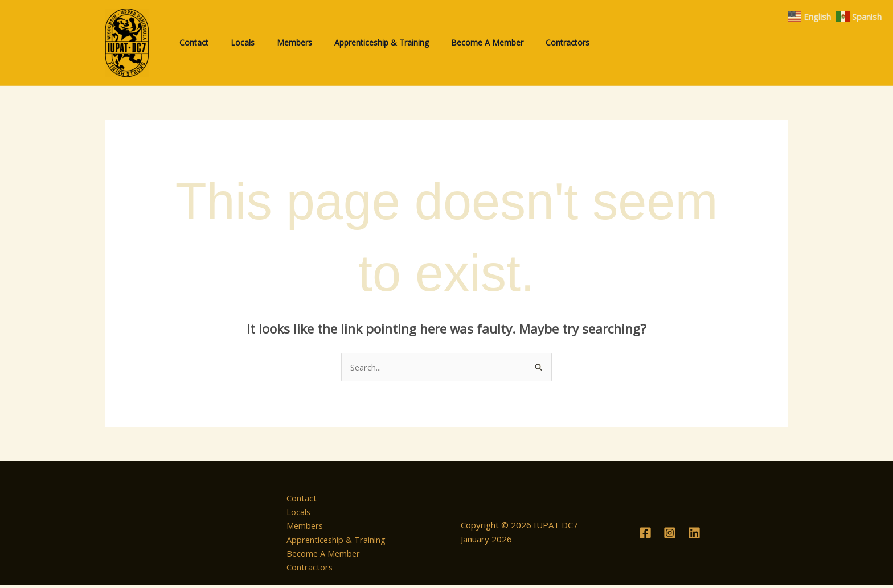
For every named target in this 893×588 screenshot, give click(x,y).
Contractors (306, 569)
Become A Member (321, 555)
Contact (298, 499)
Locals (295, 513)
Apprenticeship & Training (333, 541)
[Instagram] (670, 534)
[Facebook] (645, 534)
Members (302, 527)
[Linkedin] (694, 534)
